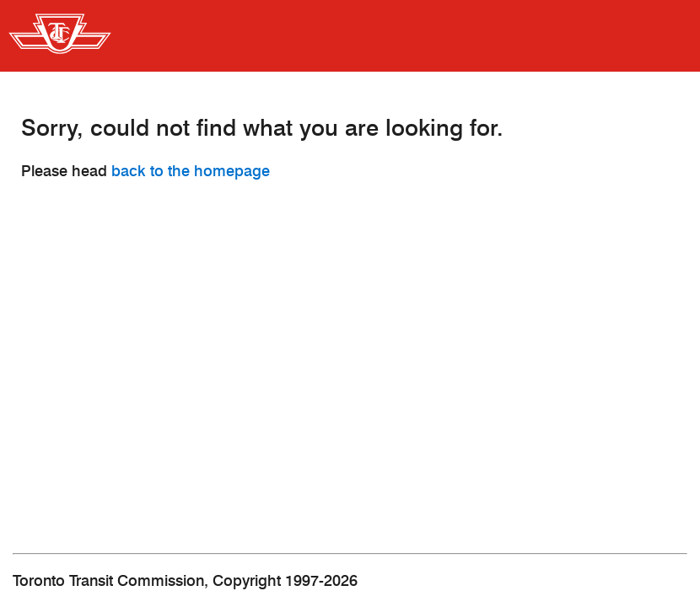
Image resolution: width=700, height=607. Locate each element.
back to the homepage (191, 171)
